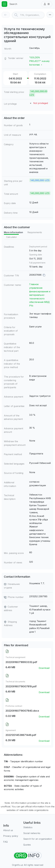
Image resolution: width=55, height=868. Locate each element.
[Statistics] (38, 827)
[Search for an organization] (38, 839)
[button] (47, 4)
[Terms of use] (11, 836)
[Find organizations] (27, 856)
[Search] (32, 15)
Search (13, 4)
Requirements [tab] (35, 232)
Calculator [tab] (12, 237)
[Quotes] (38, 845)
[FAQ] (11, 842)
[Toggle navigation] (4, 4)
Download (44, 668)
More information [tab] (13, 232)
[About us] (11, 830)
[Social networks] (38, 833)
